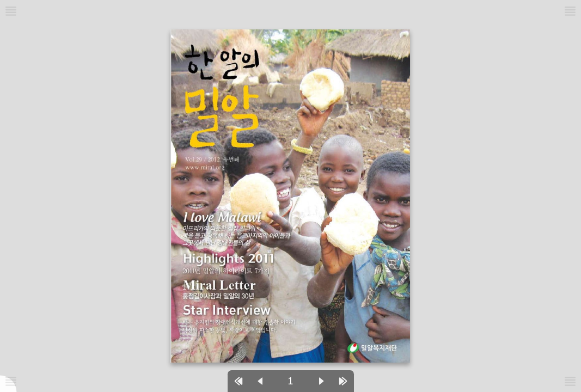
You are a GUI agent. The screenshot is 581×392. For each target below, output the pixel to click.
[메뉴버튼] (11, 381)
